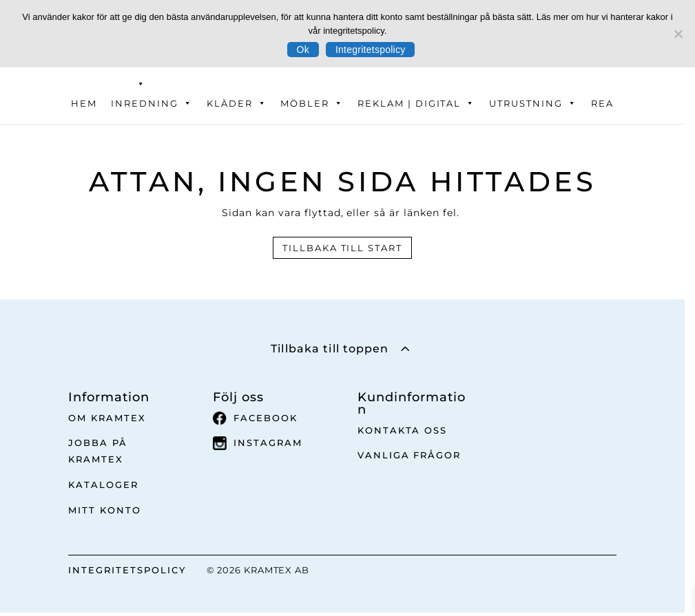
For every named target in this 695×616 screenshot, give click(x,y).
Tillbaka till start (342, 248)
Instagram (258, 443)
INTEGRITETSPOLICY (127, 570)
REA (602, 103)
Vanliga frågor (409, 455)
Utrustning (533, 103)
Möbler (312, 103)
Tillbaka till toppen (330, 349)
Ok (303, 50)
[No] (678, 34)
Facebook (255, 418)
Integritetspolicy (371, 50)
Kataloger (103, 485)
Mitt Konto (105, 510)
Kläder (237, 103)
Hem (84, 103)
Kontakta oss (402, 430)
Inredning (152, 103)
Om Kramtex (107, 418)
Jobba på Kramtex (98, 451)
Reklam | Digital (416, 103)
